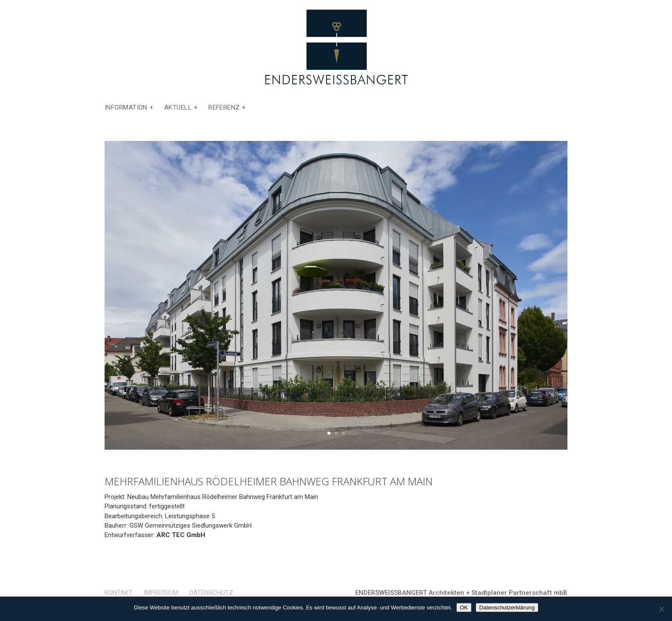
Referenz (224, 108)
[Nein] (661, 609)
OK (464, 608)
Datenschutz (211, 593)
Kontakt (118, 593)
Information (126, 108)
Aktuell (178, 108)
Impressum (161, 593)
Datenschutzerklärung (507, 608)
